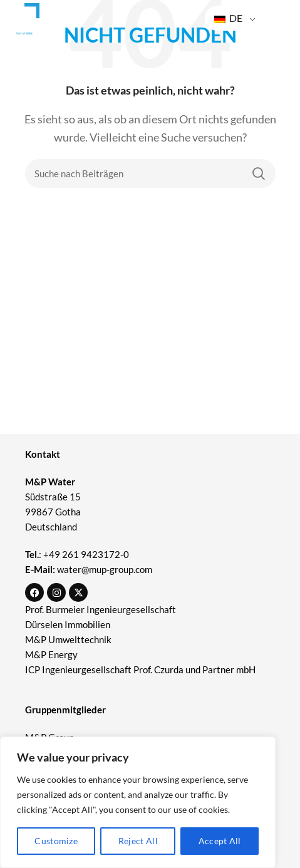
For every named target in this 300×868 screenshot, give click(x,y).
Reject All (138, 841)
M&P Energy (52, 654)
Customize (56, 841)
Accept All (220, 841)
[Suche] (150, 173)
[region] (138, 802)
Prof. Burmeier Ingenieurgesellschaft (101, 609)
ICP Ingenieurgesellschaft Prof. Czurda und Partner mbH (140, 669)
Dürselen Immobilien (68, 624)
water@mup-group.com (105, 569)
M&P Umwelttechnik (69, 639)
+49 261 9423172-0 (86, 554)
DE (228, 18)
